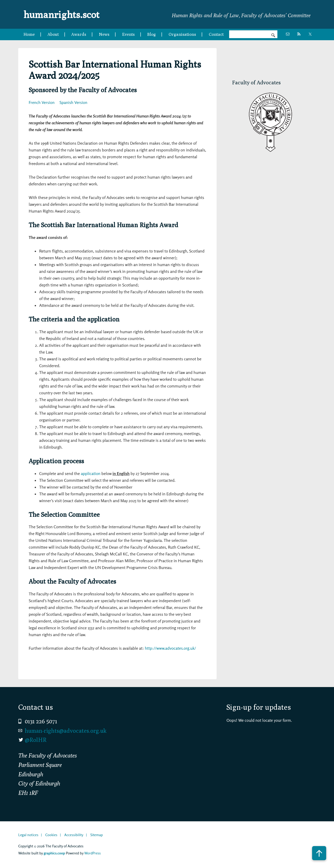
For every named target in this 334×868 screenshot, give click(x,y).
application (91, 473)
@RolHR (36, 740)
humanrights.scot (65, 14)
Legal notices (28, 835)
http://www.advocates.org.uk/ (170, 648)
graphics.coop (54, 853)
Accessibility (74, 835)
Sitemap (97, 835)
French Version (42, 102)
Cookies (51, 835)
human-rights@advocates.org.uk (66, 731)
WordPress (93, 853)
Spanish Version (73, 102)
